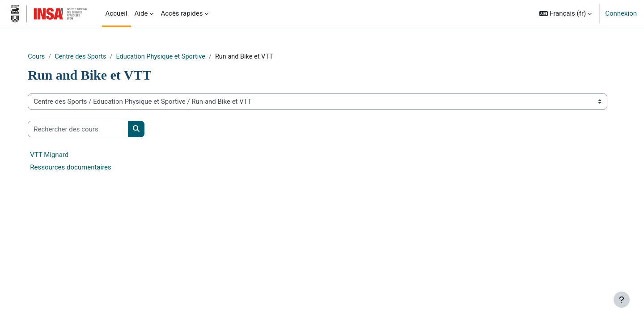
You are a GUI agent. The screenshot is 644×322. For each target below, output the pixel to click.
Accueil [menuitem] (117, 13)
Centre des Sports (101, 57)
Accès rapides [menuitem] (182, 13)
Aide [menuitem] (141, 13)
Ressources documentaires (90, 168)
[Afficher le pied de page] (622, 300)
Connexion (621, 13)
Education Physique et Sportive (184, 57)
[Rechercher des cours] (97, 129)
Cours (56, 57)
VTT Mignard (68, 155)
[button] (566, 13)
